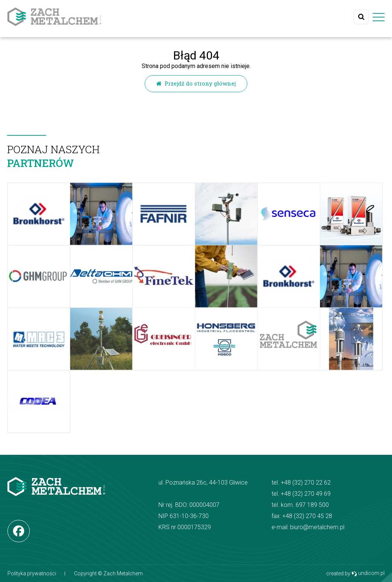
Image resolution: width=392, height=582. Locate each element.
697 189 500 (312, 505)
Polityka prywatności (32, 573)
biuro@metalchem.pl (317, 527)
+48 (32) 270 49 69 (306, 494)
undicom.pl (368, 574)
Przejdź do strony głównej (196, 83)
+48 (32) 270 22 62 (306, 483)
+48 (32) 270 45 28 (307, 516)
